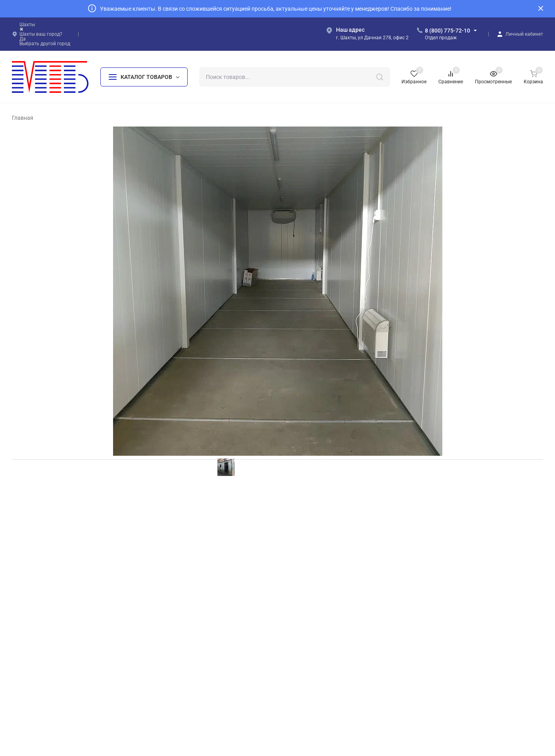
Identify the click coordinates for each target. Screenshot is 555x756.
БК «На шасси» (179, 677)
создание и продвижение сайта (338, 741)
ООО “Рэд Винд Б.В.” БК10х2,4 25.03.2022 (81, 522)
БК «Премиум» (178, 664)
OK (391, 722)
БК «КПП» (305, 677)
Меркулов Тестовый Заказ (58, 514)
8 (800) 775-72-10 (447, 31)
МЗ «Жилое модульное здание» (332, 690)
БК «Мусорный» (312, 626)
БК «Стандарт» (178, 651)
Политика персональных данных (49, 686)
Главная (23, 118)
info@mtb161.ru (454, 640)
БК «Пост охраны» (315, 664)
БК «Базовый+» (179, 639)
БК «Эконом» (176, 626)
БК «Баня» (306, 639)
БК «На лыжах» (179, 690)
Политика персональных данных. (341, 722)
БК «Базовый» (178, 613)
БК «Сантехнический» (320, 651)
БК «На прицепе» (314, 613)
